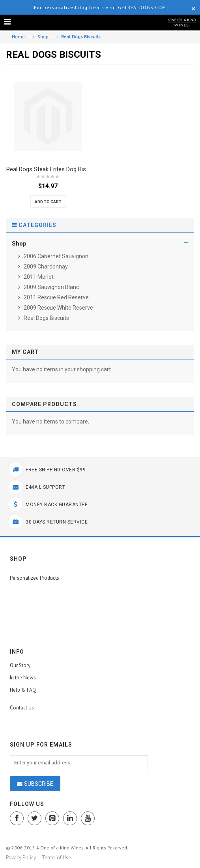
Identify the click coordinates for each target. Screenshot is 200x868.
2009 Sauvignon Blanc (51, 287)
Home (18, 37)
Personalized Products (35, 578)
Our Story (20, 665)
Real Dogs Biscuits (46, 318)
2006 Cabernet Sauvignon (55, 256)
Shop (43, 37)
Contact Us (22, 708)
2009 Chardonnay (45, 267)
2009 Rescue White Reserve (58, 308)
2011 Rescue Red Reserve (56, 297)
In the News (23, 678)
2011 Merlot (38, 277)
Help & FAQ (23, 690)
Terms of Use (56, 858)
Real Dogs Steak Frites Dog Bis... (48, 169)
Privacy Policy (21, 858)
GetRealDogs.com (142, 7)
